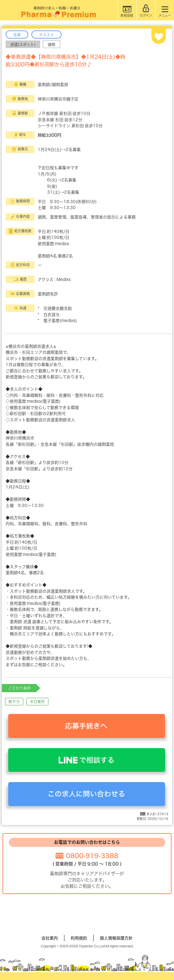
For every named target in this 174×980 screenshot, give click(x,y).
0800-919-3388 (92, 856)
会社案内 (50, 938)
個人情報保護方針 (116, 938)
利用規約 (79, 938)
